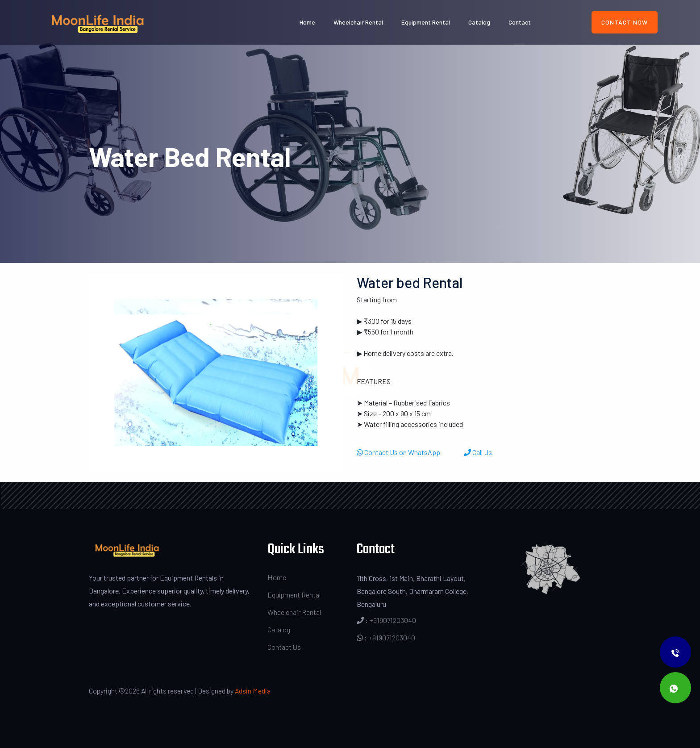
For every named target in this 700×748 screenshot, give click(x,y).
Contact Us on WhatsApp (399, 452)
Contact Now (625, 22)
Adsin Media (253, 691)
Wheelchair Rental (358, 22)
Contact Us (284, 647)
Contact (520, 22)
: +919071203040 (386, 620)
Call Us (478, 452)
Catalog (479, 22)
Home (307, 22)
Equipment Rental (426, 22)
